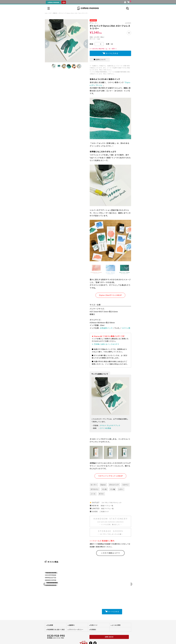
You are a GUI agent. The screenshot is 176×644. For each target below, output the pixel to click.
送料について (100, 60)
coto (46, 13)
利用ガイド (94, 616)
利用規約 (93, 620)
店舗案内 (72, 616)
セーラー (95, 23)
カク (50, 13)
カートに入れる (112, 53)
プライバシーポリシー (76, 620)
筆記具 (55, 13)
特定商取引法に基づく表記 (56, 620)
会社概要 (50, 616)
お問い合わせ (109, 628)
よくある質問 (116, 616)
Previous (45, 44)
